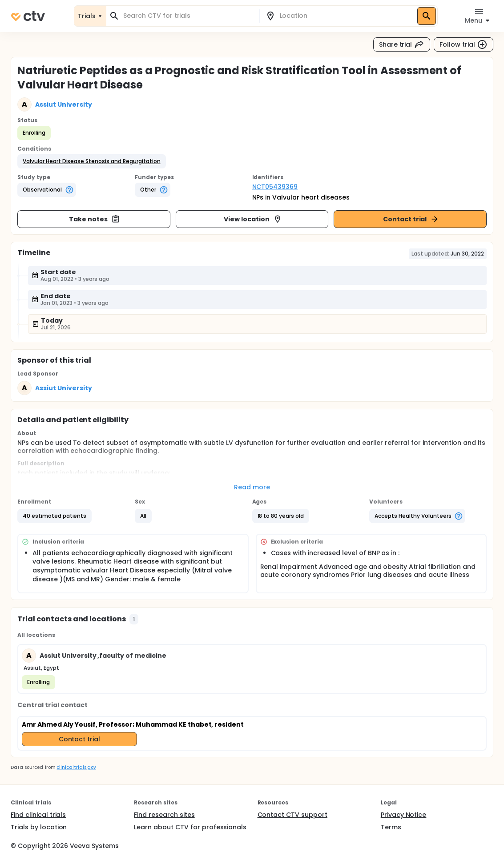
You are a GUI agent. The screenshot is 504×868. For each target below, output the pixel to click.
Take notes (95, 219)
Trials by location (39, 827)
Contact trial (411, 219)
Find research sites (164, 815)
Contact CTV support (292, 815)
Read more (252, 487)
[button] (92, 161)
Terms (391, 827)
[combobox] (188, 16)
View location (253, 219)
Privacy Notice (404, 815)
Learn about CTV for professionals (190, 827)
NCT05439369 (275, 187)
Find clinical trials (38, 815)
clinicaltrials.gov (76, 767)
